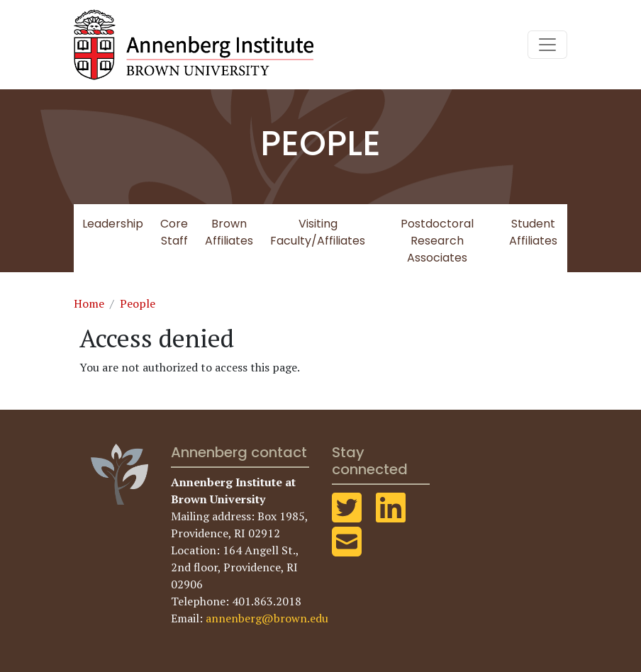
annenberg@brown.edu (267, 618)
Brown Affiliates (229, 232)
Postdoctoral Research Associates (437, 241)
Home (89, 303)
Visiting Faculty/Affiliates (318, 232)
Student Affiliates (533, 232)
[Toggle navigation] (547, 45)
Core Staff (174, 232)
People (138, 303)
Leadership (113, 224)
